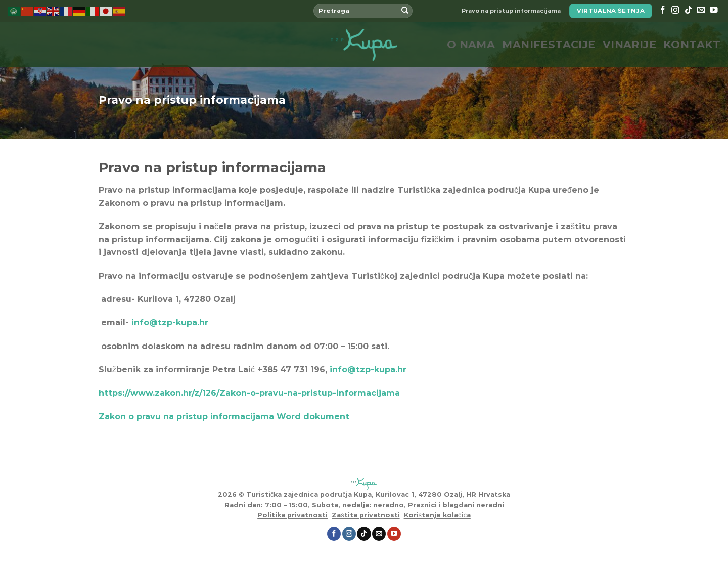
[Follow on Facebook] (663, 10)
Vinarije (629, 44)
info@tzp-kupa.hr (368, 370)
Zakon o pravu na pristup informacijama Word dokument (224, 417)
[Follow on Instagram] (675, 10)
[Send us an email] (701, 10)
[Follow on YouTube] (714, 10)
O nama (471, 44)
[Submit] (405, 11)
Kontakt (692, 44)
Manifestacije (549, 44)
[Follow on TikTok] (689, 10)
